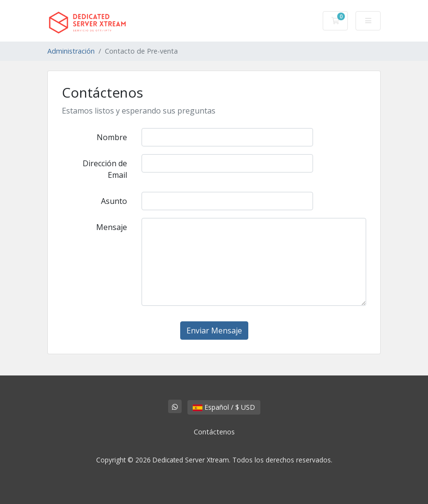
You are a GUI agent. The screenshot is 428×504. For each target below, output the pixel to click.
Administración (71, 51)
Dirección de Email (105, 169)
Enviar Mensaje (214, 331)
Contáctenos (214, 432)
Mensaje (112, 227)
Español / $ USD (224, 407)
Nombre (112, 137)
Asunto (114, 201)
